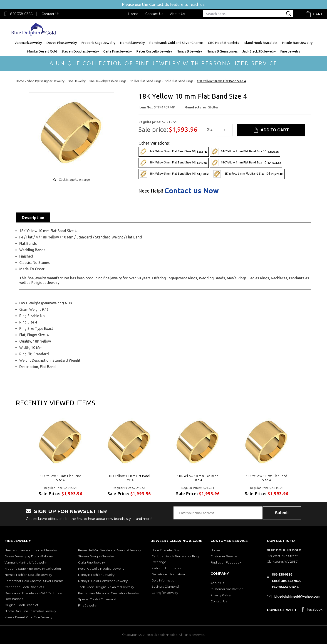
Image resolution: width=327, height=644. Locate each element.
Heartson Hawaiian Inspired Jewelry (31, 550)
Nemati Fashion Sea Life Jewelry (28, 575)
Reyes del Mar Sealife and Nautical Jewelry (110, 550)
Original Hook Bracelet (21, 605)
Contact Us (50, 14)
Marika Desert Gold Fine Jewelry (28, 617)
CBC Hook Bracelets (224, 43)
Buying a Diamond (165, 586)
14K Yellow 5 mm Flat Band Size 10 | (245, 152)
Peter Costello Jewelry (154, 51)
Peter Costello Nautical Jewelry (101, 569)
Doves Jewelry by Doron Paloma (29, 556)
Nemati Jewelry (132, 43)
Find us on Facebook (226, 562)
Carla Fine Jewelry (118, 51)
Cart (318, 14)
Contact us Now (191, 190)
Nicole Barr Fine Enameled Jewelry (30, 611)
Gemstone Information (168, 574)
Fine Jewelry (290, 51)
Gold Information (164, 580)
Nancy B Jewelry (189, 51)
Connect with (281, 610)
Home (133, 14)
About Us (177, 14)
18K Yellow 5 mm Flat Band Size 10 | (175, 174)
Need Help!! (151, 191)
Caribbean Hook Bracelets (24, 587)
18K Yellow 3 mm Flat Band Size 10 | (174, 163)
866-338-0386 (21, 14)
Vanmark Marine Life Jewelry (26, 562)
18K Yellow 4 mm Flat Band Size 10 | (246, 163)
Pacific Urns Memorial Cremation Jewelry (108, 593)
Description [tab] (33, 218)
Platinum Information (167, 568)
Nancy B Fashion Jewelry (96, 575)
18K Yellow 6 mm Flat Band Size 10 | (248, 174)
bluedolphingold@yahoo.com (297, 596)
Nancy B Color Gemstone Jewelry (103, 581)
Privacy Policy (221, 595)
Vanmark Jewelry (28, 43)
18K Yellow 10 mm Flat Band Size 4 (60, 478)
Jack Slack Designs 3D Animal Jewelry (106, 587)
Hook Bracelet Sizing (167, 550)
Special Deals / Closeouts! (97, 599)
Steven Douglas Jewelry (80, 51)
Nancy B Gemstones (222, 51)
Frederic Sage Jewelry (98, 43)
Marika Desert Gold (42, 51)
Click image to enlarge (74, 180)
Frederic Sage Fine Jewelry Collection (33, 569)
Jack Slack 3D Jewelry (259, 51)
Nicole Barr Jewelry (297, 43)
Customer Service (224, 556)
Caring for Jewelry (165, 593)
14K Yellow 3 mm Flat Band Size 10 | (174, 152)
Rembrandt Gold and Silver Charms (176, 43)
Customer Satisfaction (227, 589)
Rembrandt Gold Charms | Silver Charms (34, 581)
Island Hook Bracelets (261, 43)
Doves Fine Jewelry (62, 43)
